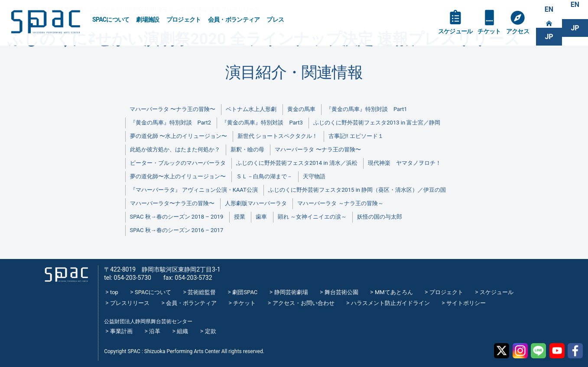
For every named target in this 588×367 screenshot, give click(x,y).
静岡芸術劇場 (291, 292)
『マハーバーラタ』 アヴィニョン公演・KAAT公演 (194, 190)
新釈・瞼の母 (247, 149)
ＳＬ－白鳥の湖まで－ (264, 176)
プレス (275, 20)
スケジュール (455, 31)
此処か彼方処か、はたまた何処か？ (175, 149)
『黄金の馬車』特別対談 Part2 (171, 123)
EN (549, 9)
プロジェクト (184, 20)
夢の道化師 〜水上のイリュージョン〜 (179, 136)
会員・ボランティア (234, 20)
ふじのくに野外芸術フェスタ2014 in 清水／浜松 (297, 163)
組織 (182, 331)
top (114, 292)
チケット (489, 31)
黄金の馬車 (301, 109)
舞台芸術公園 (341, 292)
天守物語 (314, 176)
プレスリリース (130, 303)
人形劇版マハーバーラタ (256, 203)
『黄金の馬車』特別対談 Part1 (366, 109)
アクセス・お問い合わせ (304, 303)
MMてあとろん (394, 292)
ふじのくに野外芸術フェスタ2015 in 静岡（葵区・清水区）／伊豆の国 (357, 190)
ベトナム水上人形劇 (251, 109)
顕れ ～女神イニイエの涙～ (312, 217)
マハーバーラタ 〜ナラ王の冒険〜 (172, 109)
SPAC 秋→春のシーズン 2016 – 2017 (177, 230)
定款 (211, 331)
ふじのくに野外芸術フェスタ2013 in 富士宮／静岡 (377, 123)
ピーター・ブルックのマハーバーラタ (178, 163)
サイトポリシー (466, 303)
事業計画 (121, 331)
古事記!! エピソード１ (356, 136)
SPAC (45, 22)
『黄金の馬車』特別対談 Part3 (262, 123)
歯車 (261, 217)
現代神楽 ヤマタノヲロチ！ (404, 163)
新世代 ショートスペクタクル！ (278, 136)
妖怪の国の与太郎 (380, 217)
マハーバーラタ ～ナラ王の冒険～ (340, 203)
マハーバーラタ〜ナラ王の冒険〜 (172, 203)
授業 (240, 217)
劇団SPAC (245, 292)
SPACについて (111, 20)
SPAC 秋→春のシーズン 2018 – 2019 (177, 217)
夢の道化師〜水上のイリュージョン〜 (178, 176)
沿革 (155, 331)
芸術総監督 (202, 292)
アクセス (518, 31)
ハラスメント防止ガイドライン (390, 303)
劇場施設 (148, 20)
